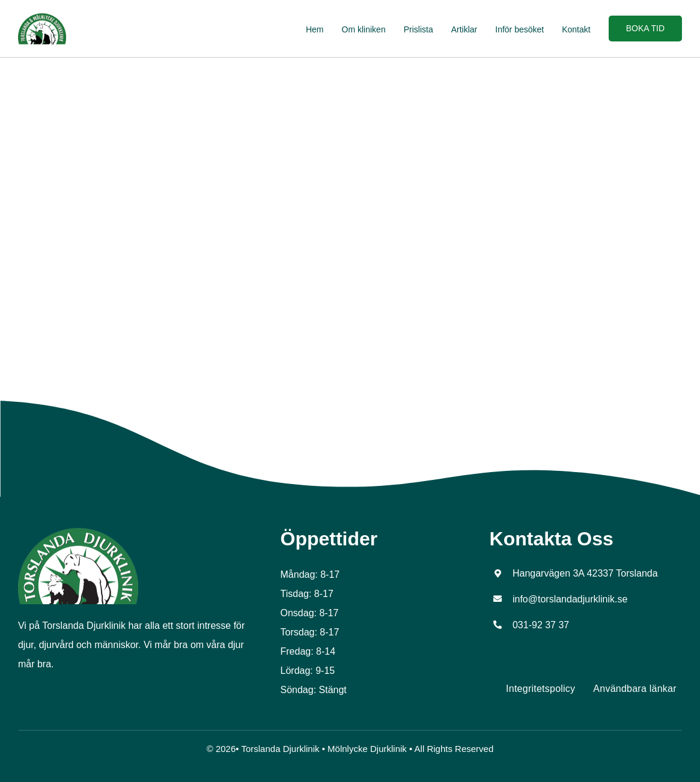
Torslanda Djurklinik (280, 749)
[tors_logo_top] (78, 532)
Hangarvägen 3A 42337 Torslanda (585, 573)
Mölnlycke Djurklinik (367, 749)
